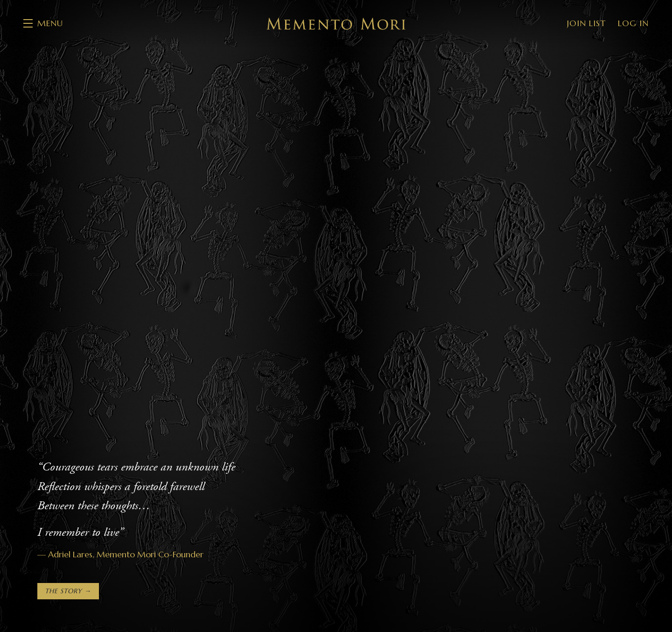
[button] (43, 23)
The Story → (68, 591)
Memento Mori (336, 23)
